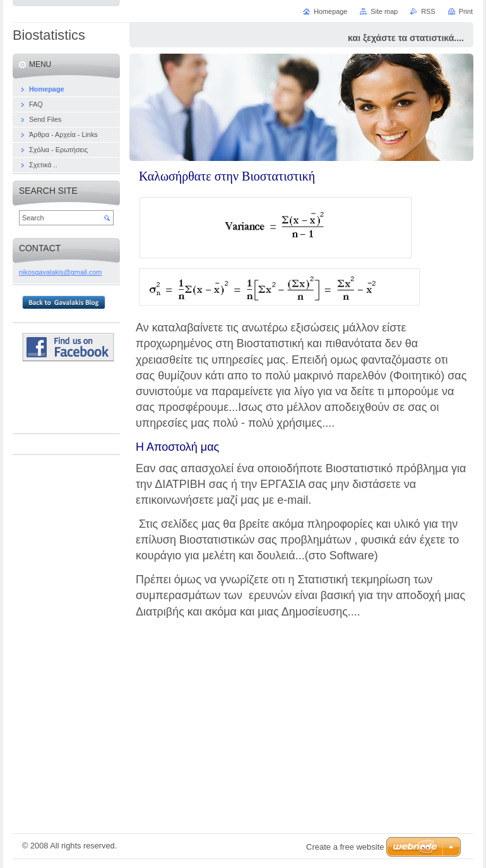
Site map (384, 11)
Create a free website (345, 847)
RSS (428, 11)
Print (466, 11)
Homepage (330, 11)
